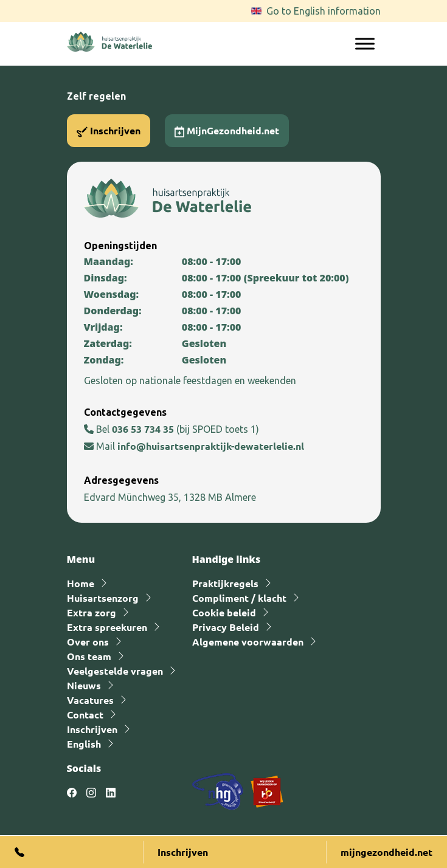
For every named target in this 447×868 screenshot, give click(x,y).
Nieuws (84, 685)
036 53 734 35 (144, 429)
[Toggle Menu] (365, 43)
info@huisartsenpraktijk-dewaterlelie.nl (211, 446)
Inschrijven (109, 131)
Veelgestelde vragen (115, 671)
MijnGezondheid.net (227, 131)
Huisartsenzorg (103, 598)
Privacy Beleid (226, 627)
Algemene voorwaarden (248, 642)
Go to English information (324, 11)
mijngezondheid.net (386, 852)
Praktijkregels (225, 583)
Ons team (89, 656)
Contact (85, 715)
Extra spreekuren (107, 627)
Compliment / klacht (239, 598)
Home (81, 583)
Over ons (88, 642)
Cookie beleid (224, 612)
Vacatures (90, 700)
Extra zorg (92, 612)
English (84, 744)
